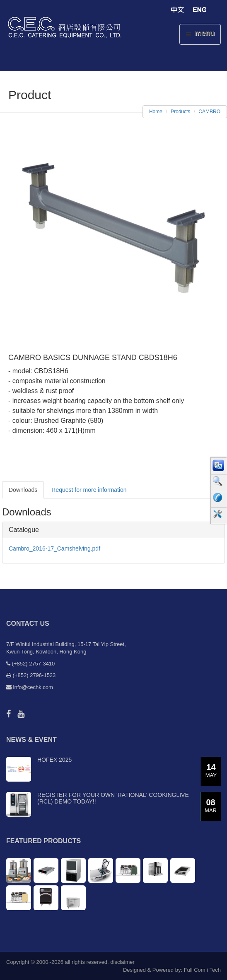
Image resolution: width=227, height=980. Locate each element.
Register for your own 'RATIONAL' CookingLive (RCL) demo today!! (113, 798)
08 (211, 806)
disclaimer (122, 962)
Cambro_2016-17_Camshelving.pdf (54, 548)
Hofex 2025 (54, 760)
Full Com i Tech (202, 970)
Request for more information (89, 490)
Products (180, 112)
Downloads (23, 490)
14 (211, 771)
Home (156, 112)
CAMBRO (209, 112)
